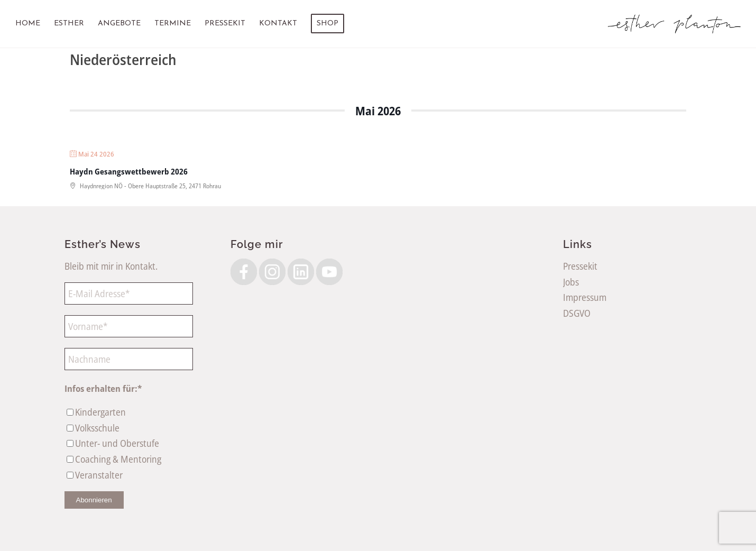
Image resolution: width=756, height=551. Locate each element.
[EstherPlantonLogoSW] (674, 24)
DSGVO (577, 313)
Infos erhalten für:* (103, 388)
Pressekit (580, 266)
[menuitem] (28, 24)
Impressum (585, 297)
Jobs (571, 282)
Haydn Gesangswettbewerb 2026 (129, 171)
